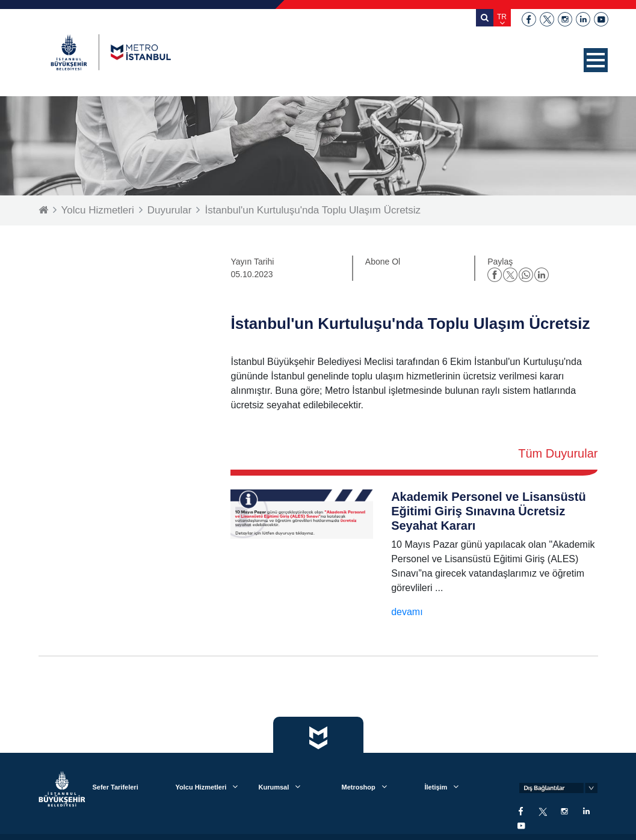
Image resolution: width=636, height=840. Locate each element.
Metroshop (358, 787)
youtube (601, 19)
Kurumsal (273, 787)
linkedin (583, 19)
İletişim (436, 787)
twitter (547, 19)
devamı (407, 612)
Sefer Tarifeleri (115, 787)
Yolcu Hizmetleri (98, 210)
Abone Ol (383, 262)
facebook (529, 19)
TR (502, 17)
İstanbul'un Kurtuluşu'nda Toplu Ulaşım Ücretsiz (313, 210)
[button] (596, 60)
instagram (565, 19)
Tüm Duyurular (558, 453)
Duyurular (170, 210)
